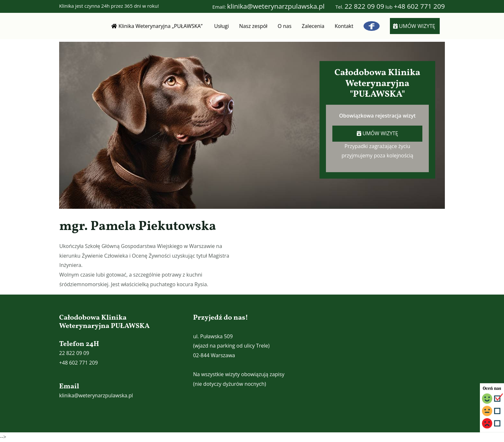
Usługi (221, 26)
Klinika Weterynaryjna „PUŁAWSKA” (157, 26)
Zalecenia (313, 26)
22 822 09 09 (364, 6)
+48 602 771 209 (419, 6)
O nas (285, 26)
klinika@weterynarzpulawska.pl (276, 6)
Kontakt (344, 26)
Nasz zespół (253, 26)
